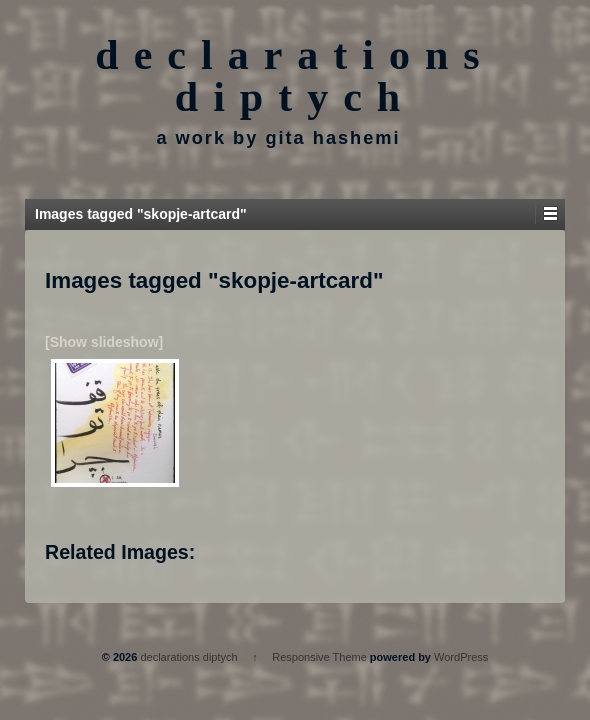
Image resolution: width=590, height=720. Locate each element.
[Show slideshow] (104, 342)
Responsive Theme (319, 657)
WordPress (461, 657)
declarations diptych (294, 76)
